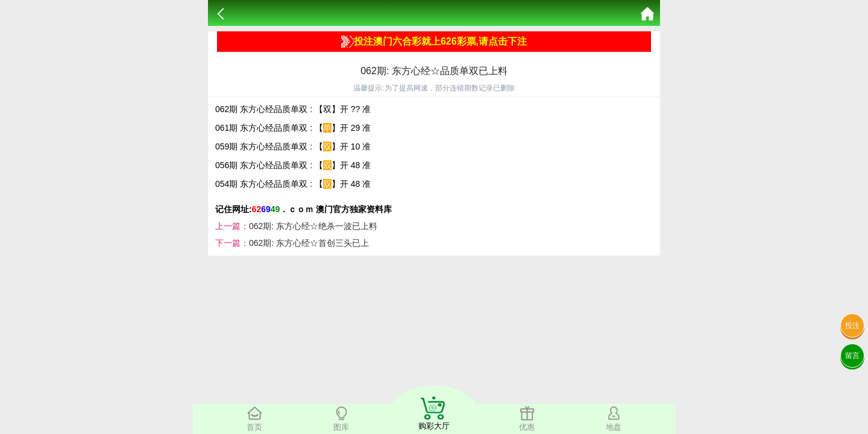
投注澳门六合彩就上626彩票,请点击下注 (434, 42)
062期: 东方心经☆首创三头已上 (309, 243)
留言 (852, 356)
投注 (852, 325)
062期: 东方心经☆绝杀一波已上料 (313, 226)
